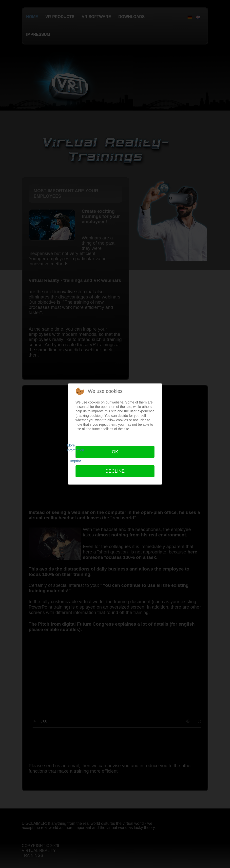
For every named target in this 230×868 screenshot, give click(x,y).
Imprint (76, 461)
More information (75, 448)
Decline (115, 471)
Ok (115, 452)
